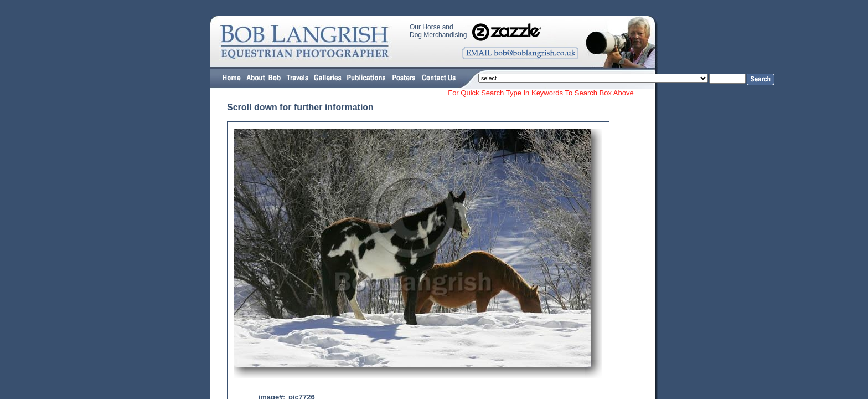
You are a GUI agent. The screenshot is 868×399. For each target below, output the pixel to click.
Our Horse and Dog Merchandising (438, 31)
